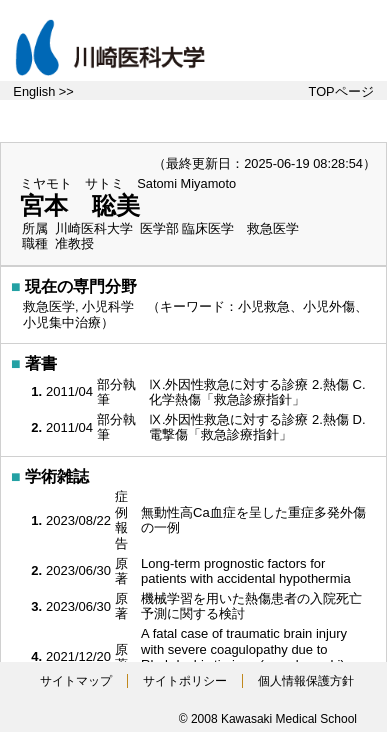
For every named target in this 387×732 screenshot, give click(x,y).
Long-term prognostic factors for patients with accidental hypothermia (247, 571)
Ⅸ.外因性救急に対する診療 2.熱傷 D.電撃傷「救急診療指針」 (257, 427)
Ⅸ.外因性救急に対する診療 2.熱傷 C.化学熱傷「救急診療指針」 (257, 392)
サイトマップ (76, 681)
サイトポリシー (185, 681)
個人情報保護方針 (306, 681)
